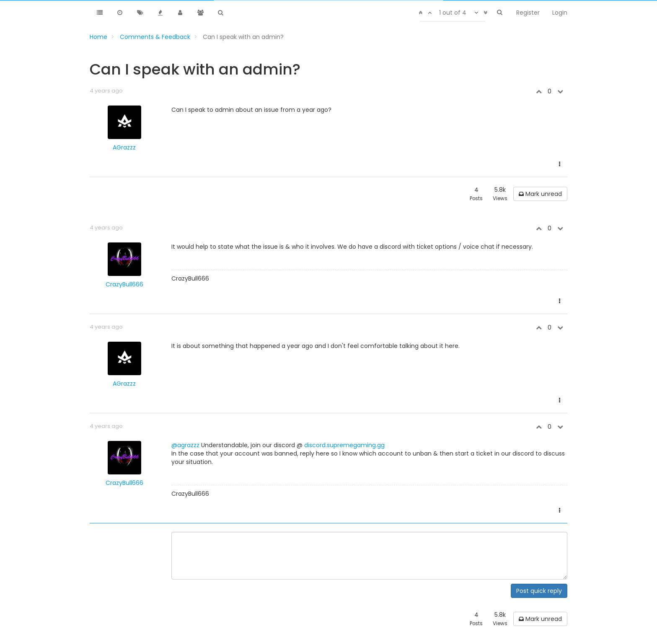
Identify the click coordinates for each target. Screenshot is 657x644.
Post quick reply (539, 591)
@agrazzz (185, 445)
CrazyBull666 (124, 284)
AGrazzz (124, 147)
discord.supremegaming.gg (344, 445)
